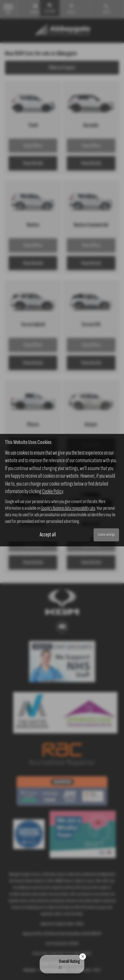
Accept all (48, 535)
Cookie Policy (52, 491)
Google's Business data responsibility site (68, 508)
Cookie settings (106, 535)
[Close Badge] (83, 957)
